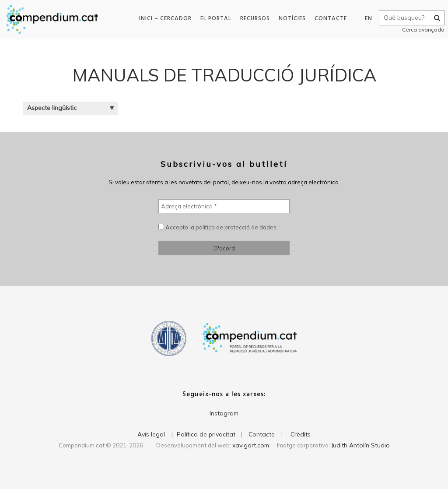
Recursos (253, 19)
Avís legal (151, 434)
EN (366, 19)
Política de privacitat (206, 434)
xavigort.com (251, 445)
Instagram (224, 413)
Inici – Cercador (163, 19)
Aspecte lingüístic (71, 108)
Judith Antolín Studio (360, 445)
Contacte (329, 19)
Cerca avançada (420, 30)
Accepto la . (218, 227)
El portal (214, 19)
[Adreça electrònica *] (224, 206)
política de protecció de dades (236, 227)
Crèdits (301, 434)
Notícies (290, 19)
